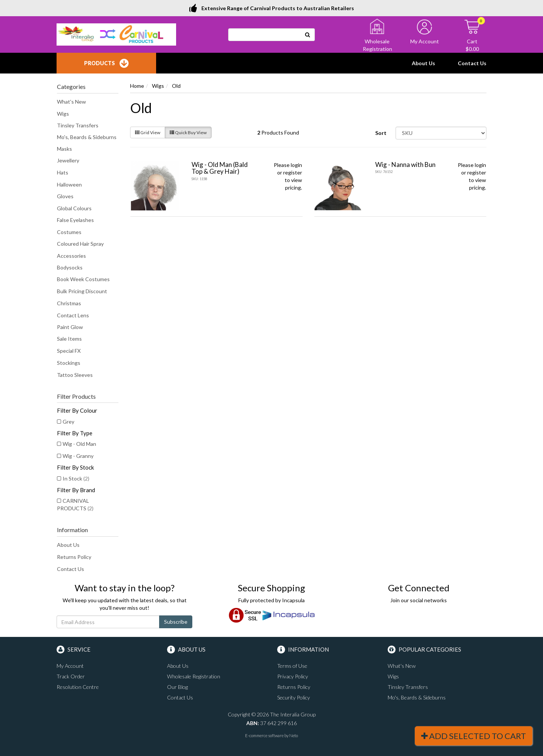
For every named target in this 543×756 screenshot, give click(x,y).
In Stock (76, 478)
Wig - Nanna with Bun (405, 165)
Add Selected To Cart (474, 736)
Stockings (69, 363)
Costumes (69, 232)
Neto (294, 735)
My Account (70, 666)
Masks (64, 149)
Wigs (63, 114)
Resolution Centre (78, 687)
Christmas (69, 303)
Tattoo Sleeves (75, 375)
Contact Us (472, 63)
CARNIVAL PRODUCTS (75, 504)
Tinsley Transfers (78, 125)
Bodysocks (70, 267)
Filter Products (76, 396)
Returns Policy (74, 557)
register (293, 172)
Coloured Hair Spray (80, 244)
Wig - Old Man (79, 444)
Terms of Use (292, 666)
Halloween (69, 184)
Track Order (71, 676)
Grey (68, 422)
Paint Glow (70, 327)
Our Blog (177, 687)
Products (106, 63)
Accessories (71, 256)
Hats (63, 172)
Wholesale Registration (194, 676)
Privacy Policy (293, 676)
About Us (423, 63)
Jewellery (68, 160)
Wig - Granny (78, 456)
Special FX (69, 351)
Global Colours (74, 208)
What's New (71, 102)
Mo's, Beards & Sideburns (87, 137)
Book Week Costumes (83, 279)
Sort (381, 133)
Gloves (65, 196)
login (296, 165)
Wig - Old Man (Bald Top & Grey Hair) (220, 168)
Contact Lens (73, 315)
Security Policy (294, 697)
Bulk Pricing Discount (82, 291)
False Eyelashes (75, 220)
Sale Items (69, 339)
